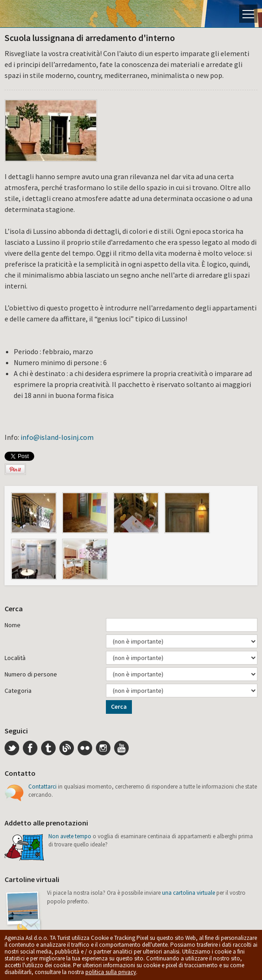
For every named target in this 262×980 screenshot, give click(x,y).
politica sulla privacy (111, 972)
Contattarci (42, 787)
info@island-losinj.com (57, 437)
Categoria (18, 691)
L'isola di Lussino (39, 14)
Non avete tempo (70, 836)
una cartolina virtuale (189, 893)
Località (15, 658)
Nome (13, 625)
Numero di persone (31, 674)
